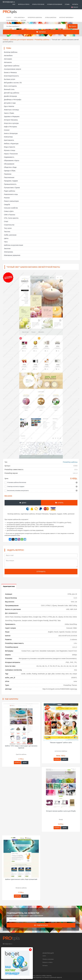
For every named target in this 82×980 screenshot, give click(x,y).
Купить (59, 503)
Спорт (6, 221)
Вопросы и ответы (24, 4)
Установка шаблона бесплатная (17, 482)
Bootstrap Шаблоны (11, 52)
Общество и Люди (10, 167)
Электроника (8, 252)
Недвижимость (9, 157)
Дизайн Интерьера (10, 96)
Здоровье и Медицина (12, 116)
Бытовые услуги (10, 79)
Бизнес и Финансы (10, 72)
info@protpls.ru (9, 2)
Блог (14, 4)
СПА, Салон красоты (11, 218)
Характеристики (9, 586)
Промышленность (10, 184)
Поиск (73, 26)
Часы (6, 242)
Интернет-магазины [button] (66, 17)
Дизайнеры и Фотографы (13, 100)
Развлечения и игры (11, 194)
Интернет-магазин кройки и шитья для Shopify (61, 811)
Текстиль (7, 232)
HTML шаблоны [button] (19, 17)
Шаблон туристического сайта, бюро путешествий (21, 879)
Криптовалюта (9, 140)
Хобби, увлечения (10, 235)
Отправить (41, 572)
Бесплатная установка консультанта (18, 491)
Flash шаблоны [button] (12, 20)
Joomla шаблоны (51, 17)
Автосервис (8, 59)
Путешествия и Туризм (12, 188)
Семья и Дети (9, 211)
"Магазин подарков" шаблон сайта (61, 743)
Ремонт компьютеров (11, 201)
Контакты (75, 4)
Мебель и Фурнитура (11, 144)
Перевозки (8, 174)
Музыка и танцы (10, 150)
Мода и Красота (9, 147)
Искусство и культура (11, 123)
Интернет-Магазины (11, 120)
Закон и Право (9, 113)
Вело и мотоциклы (10, 86)
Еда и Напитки (9, 106)
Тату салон (8, 228)
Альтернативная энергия (13, 69)
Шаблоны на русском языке (14, 245)
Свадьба (7, 204)
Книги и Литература (11, 133)
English (76, 7)
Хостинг (24, 20)
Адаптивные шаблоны (12, 66)
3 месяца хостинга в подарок (16, 487)
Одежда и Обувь (10, 171)
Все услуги (8, 496)
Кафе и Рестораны (10, 127)
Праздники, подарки (11, 181)
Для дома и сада (10, 103)
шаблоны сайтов (35, 976)
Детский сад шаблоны (12, 93)
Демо (23, 503)
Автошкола (8, 62)
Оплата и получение (38, 4)
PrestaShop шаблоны (42, 40)
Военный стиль (9, 89)
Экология (7, 248)
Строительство (9, 225)
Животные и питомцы (11, 110)
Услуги (9, 17)
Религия (7, 198)
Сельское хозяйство (11, 208)
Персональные (9, 177)
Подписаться (41, 925)
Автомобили (8, 56)
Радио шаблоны (10, 191)
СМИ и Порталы (10, 215)
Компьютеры (8, 137)
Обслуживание (9, 164)
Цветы (6, 238)
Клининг (7, 130)
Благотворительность (11, 76)
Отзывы (67, 4)
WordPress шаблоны (35, 17)
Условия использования (55, 4)
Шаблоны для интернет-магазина (22, 40)
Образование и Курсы (12, 160)
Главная (6, 40)
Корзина (41, 32)
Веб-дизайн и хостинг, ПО (13, 83)
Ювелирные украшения (12, 255)
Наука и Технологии (11, 154)
